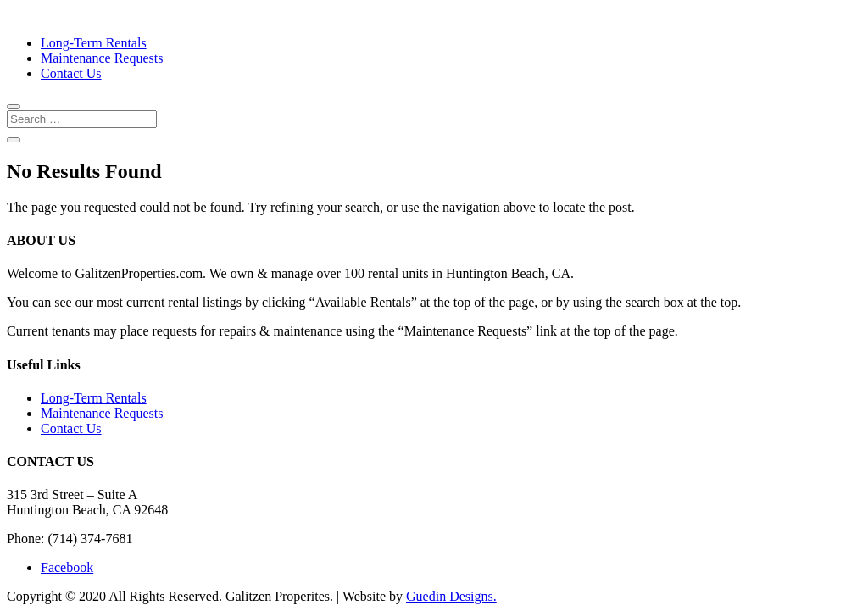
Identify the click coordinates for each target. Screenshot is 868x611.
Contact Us (71, 73)
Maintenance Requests (102, 58)
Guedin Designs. (451, 596)
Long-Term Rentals (94, 43)
